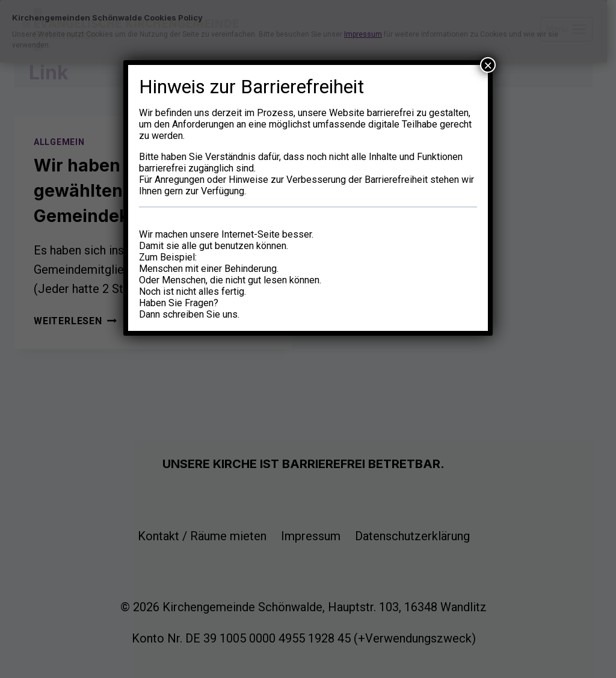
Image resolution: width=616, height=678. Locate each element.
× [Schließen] (488, 65)
